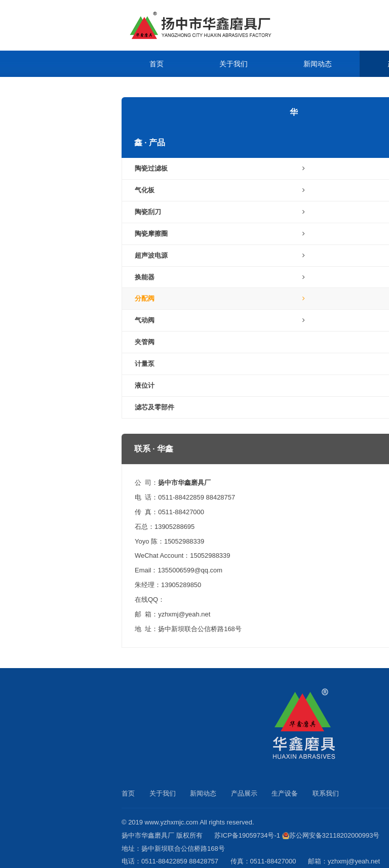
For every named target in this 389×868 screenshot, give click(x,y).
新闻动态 (318, 64)
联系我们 (248, 90)
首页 (157, 64)
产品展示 (244, 793)
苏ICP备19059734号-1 (247, 835)
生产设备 (164, 90)
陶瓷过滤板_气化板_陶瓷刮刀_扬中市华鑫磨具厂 (225, 25)
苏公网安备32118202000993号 (335, 835)
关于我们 (234, 64)
